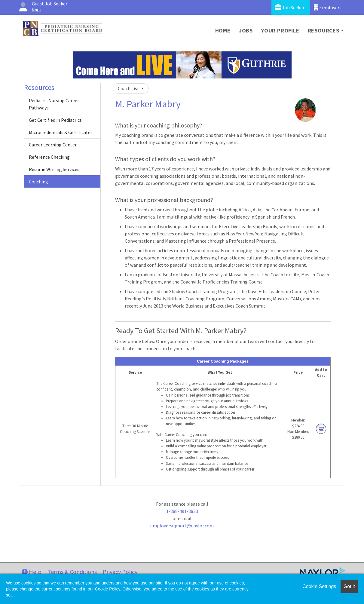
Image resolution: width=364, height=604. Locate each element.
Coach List (129, 88)
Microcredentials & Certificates (61, 132)
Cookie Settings (319, 586)
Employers (328, 7)
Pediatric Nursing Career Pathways (54, 104)
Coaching (38, 182)
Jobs (246, 31)
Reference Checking (49, 157)
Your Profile (280, 31)
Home (223, 31)
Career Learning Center (53, 145)
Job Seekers (291, 7)
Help (32, 572)
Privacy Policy (120, 572)
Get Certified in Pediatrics (55, 120)
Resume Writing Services (54, 169)
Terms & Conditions (72, 572)
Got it (349, 586)
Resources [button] (324, 31)
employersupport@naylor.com (182, 526)
